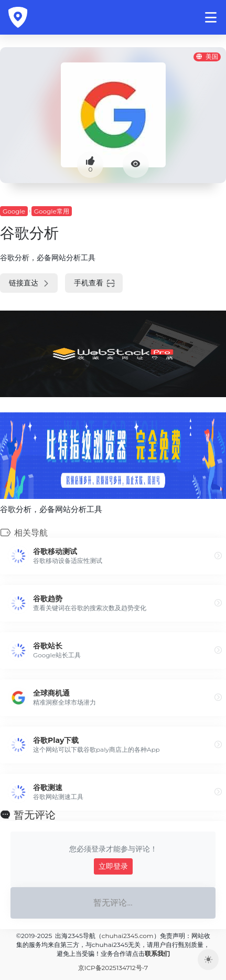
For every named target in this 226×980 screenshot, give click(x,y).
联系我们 (157, 954)
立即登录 (113, 866)
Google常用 (52, 211)
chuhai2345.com (128, 936)
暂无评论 (35, 815)
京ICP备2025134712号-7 (113, 968)
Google (14, 211)
